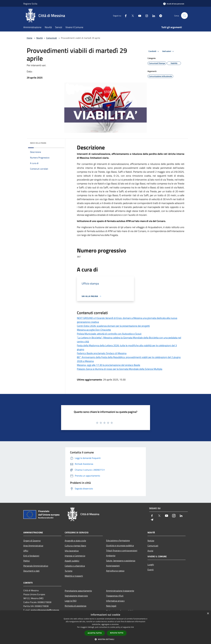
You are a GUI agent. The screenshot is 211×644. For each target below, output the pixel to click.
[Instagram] (146, 15)
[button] (106, 639)
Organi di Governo (32, 541)
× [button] (208, 614)
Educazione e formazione (118, 540)
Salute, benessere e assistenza (121, 561)
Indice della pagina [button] (38, 143)
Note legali (111, 606)
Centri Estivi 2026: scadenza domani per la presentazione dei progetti (113, 326)
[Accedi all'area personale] (174, 4)
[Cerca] (184, 16)
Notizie (151, 541)
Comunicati (52, 38)
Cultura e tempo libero (75, 546)
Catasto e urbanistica (75, 566)
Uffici (26, 551)
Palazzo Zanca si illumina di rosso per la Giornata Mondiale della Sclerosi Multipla (120, 369)
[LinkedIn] (153, 15)
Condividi (154, 51)
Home (30, 38)
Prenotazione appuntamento (78, 591)
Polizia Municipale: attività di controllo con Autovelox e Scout (109, 334)
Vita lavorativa (72, 551)
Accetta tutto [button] (95, 633)
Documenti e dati (31, 571)
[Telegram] (160, 15)
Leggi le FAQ (71, 601)
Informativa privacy (115, 601)
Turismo (69, 571)
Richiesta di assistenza (76, 606)
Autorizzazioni (113, 566)
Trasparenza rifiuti (115, 596)
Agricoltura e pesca (115, 571)
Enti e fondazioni (31, 556)
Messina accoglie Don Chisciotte (94, 330)
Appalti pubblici (72, 561)
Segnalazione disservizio (76, 596)
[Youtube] (139, 15)
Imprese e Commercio (75, 556)
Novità (40, 38)
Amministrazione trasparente (120, 591)
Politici (27, 561)
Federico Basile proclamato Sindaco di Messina (102, 353)
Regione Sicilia (30, 4)
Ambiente (111, 556)
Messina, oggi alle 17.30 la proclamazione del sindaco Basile (109, 365)
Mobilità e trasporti (74, 576)
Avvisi (150, 551)
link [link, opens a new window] (132, 627)
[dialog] (105, 627)
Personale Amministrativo (36, 566)
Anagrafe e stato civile (75, 541)
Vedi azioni (168, 51)
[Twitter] (132, 15)
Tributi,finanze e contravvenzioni (122, 551)
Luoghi (151, 565)
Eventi (151, 570)
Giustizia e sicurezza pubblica (120, 545)
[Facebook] (125, 15)
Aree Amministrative (33, 546)
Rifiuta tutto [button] (117, 633)
